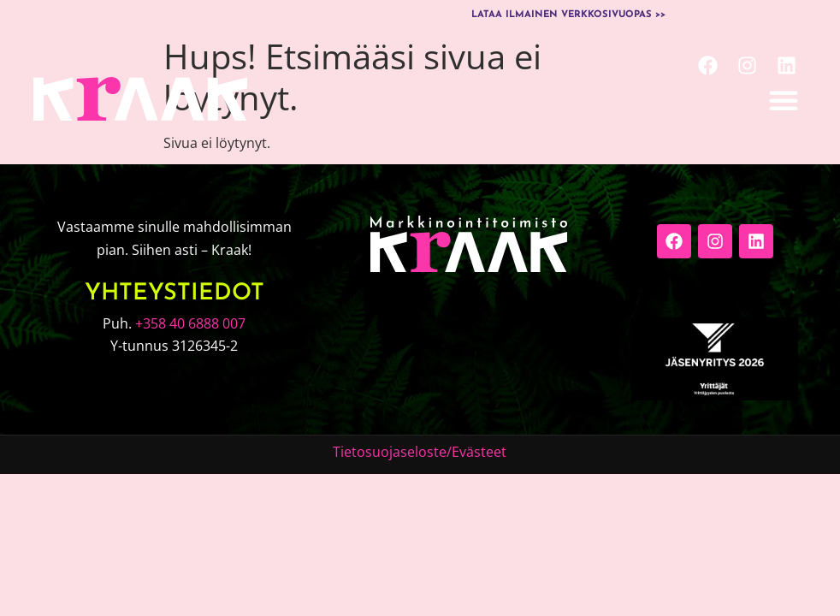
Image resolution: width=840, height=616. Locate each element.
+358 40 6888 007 (190, 323)
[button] (784, 100)
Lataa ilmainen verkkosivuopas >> (568, 15)
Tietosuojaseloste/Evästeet (420, 452)
